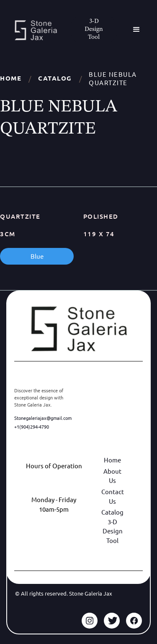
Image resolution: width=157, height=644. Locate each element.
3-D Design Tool (113, 531)
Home (11, 78)
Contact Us (113, 496)
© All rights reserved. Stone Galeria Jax (64, 593)
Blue (37, 256)
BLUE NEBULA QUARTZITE (113, 78)
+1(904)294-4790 (32, 427)
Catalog (55, 78)
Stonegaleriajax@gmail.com (43, 418)
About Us (112, 476)
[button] (136, 30)
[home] (33, 30)
